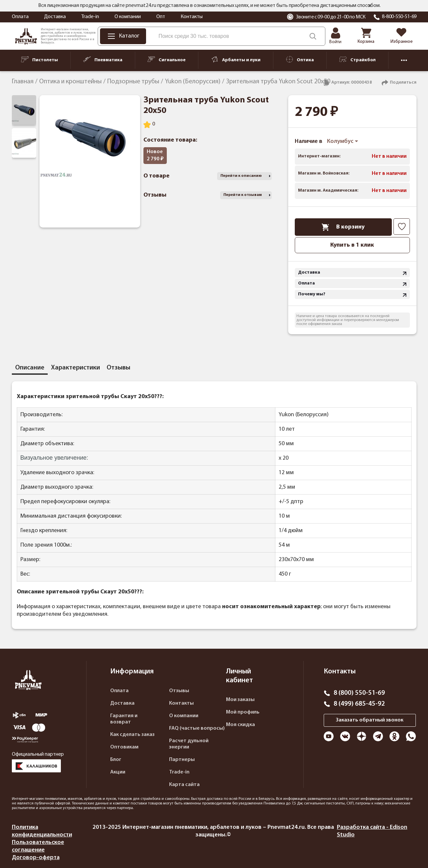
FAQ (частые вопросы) (197, 728)
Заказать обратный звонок (370, 720)
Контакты (192, 17)
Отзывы (179, 691)
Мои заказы (240, 700)
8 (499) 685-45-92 (359, 704)
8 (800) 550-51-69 (359, 693)
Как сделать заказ (132, 735)
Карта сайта (184, 785)
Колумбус (343, 141)
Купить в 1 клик (352, 245)
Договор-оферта (36, 858)
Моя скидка (240, 725)
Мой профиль (243, 712)
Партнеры (182, 760)
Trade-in (90, 17)
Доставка (55, 17)
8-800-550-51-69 (399, 17)
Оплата (20, 17)
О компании (128, 17)
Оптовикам (124, 747)
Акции (118, 772)
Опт (161, 17)
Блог (116, 760)
